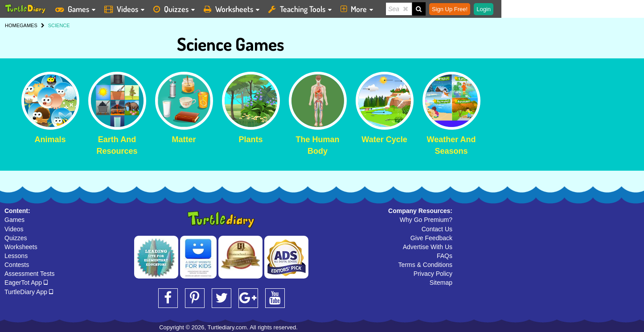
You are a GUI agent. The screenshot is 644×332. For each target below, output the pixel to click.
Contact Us (437, 229)
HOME (12, 25)
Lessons (16, 256)
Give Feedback (431, 238)
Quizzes (16, 238)
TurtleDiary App (29, 292)
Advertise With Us (428, 247)
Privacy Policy (433, 274)
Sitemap (441, 283)
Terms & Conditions (425, 265)
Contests (17, 265)
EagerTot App (26, 283)
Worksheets (21, 247)
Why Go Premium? (426, 220)
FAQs (445, 256)
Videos (14, 229)
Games (14, 220)
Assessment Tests (30, 274)
